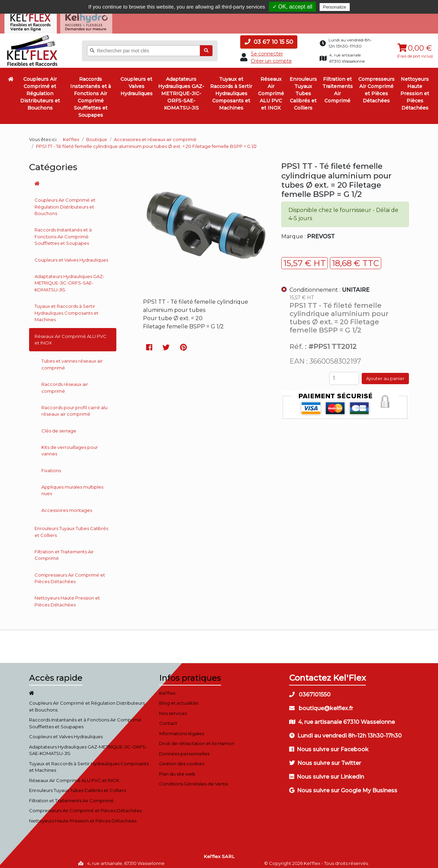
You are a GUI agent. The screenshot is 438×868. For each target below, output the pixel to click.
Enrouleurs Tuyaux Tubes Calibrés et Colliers (303, 89)
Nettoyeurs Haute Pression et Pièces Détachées (415, 89)
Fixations (51, 466)
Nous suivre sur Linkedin (327, 772)
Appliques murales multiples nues (72, 486)
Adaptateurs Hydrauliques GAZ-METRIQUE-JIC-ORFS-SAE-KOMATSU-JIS (181, 89)
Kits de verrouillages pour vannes (70, 446)
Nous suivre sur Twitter (325, 759)
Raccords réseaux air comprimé (65, 383)
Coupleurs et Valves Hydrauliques (137, 82)
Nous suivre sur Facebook (329, 745)
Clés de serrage (59, 427)
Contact (168, 719)
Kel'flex (71, 135)
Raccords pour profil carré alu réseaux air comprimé (74, 407)
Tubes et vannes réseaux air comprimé (72, 360)
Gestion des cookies (182, 759)
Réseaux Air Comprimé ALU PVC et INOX (271, 89)
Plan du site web (177, 769)
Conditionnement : (330, 286)
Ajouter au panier (385, 374)
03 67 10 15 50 (269, 38)
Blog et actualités (179, 699)
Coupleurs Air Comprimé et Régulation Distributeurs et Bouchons (40, 89)
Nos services (173, 709)
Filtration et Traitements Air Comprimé (338, 86)
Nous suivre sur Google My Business (343, 786)
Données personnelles (184, 749)
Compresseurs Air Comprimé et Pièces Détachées (376, 86)
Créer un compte (271, 57)
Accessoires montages (67, 506)
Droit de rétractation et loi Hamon (197, 739)
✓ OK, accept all (292, 7)
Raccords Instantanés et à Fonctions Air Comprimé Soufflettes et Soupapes (91, 93)
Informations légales (182, 729)
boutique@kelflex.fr (321, 704)
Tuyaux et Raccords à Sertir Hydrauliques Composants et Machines (231, 89)
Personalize (335, 7)
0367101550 (310, 690)
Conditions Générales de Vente (194, 780)
